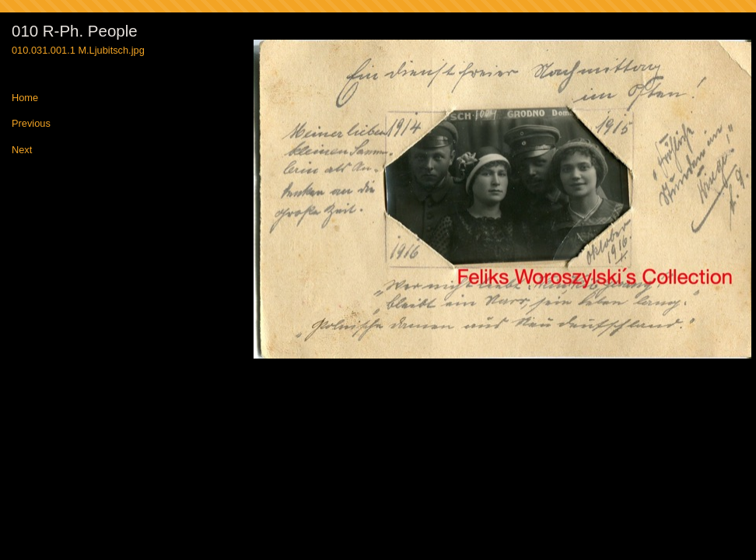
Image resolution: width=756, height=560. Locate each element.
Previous (31, 124)
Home (25, 98)
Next (22, 150)
